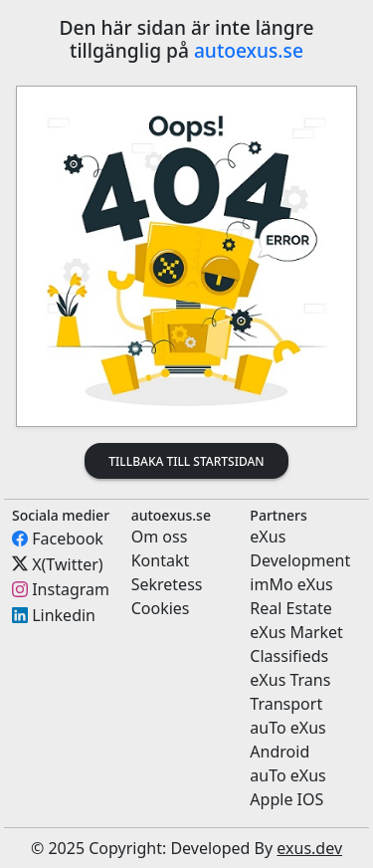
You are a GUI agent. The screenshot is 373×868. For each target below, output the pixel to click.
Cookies (161, 608)
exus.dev (309, 848)
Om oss (160, 537)
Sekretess (167, 584)
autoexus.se (249, 50)
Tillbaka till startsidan (186, 461)
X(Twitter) (67, 563)
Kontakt (161, 560)
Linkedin (64, 615)
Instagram (71, 589)
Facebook (68, 539)
